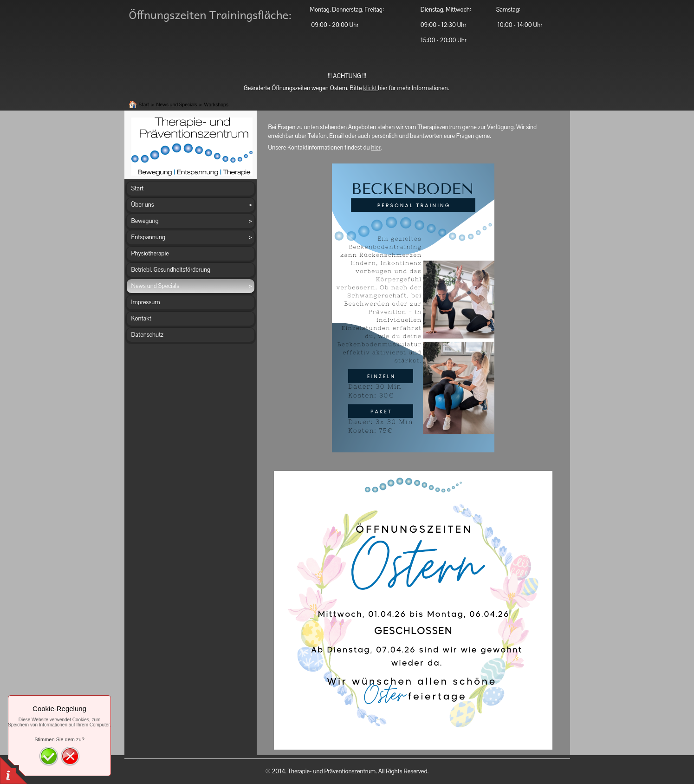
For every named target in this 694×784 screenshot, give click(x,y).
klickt (370, 88)
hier (376, 147)
